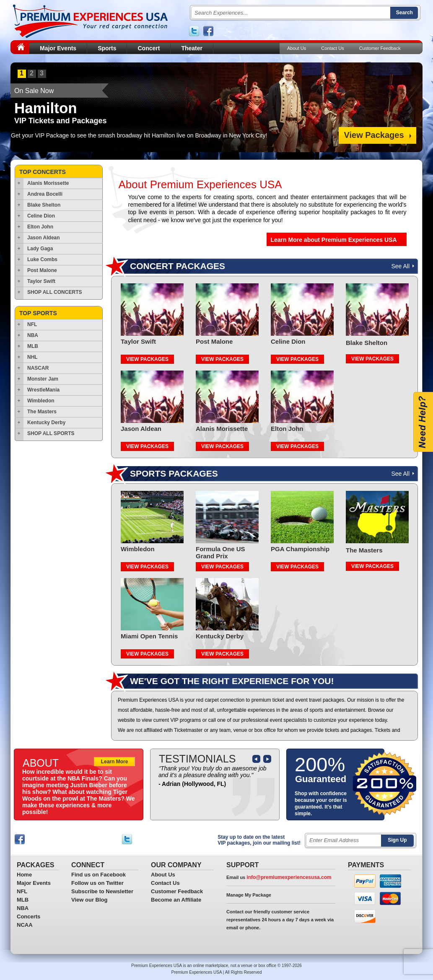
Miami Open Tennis (149, 636)
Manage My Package (249, 895)
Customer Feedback (380, 48)
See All (400, 266)
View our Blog (89, 900)
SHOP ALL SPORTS (51, 433)
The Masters (42, 412)
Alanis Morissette (48, 183)
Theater (192, 48)
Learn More (115, 762)
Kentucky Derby (46, 423)
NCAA (25, 925)
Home (24, 875)
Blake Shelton (44, 205)
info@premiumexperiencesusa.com (289, 877)
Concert (149, 48)
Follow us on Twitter (97, 883)
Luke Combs (42, 259)
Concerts (29, 916)
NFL (32, 324)
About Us (297, 48)
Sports (107, 48)
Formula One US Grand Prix (220, 552)
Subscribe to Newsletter (102, 891)
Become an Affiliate (176, 900)
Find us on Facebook (99, 875)
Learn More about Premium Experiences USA (334, 240)
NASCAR (38, 368)
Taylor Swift (41, 281)
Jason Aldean (44, 238)
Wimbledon (41, 401)
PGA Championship (300, 549)
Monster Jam (43, 379)
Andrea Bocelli (45, 194)
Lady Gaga (40, 249)
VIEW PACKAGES (147, 359)
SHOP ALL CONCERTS (54, 292)
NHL (32, 357)
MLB (33, 346)
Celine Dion (41, 216)
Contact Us (332, 48)
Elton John (40, 227)
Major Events (58, 48)
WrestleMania (43, 390)
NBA (33, 335)
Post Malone (42, 270)
